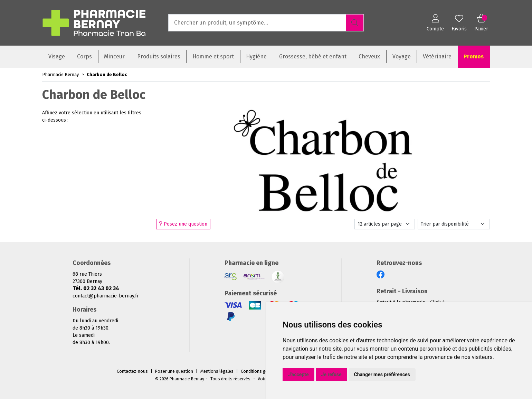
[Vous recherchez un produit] (258, 23)
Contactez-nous (132, 371)
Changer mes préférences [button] (382, 374)
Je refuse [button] (331, 374)
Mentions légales (217, 371)
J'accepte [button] (298, 374)
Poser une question (174, 371)
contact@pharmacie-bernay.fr (106, 296)
